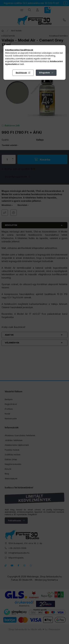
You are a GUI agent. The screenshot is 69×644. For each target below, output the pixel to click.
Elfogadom (45, 73)
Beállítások (21, 73)
